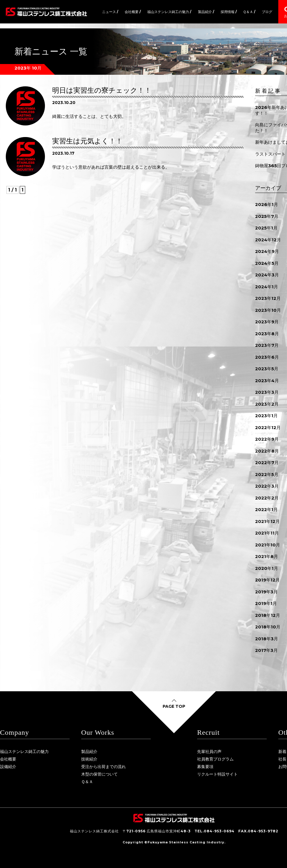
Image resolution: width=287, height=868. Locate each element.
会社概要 (8, 759)
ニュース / (110, 12)
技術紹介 (89, 759)
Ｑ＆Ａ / (249, 12)
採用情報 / (229, 12)
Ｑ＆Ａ (87, 782)
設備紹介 (8, 767)
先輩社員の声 (209, 752)
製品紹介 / (206, 12)
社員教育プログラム (215, 759)
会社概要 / (133, 12)
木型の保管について (99, 774)
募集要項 (205, 767)
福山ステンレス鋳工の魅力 (24, 752)
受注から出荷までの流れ (103, 767)
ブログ (267, 12)
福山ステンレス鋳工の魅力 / (169, 12)
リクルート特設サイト (217, 774)
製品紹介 (89, 752)
